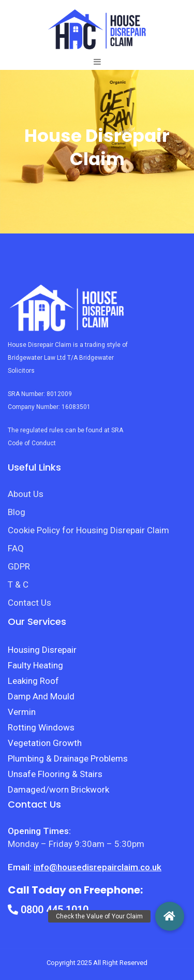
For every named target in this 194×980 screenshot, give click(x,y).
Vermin (22, 712)
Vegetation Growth (45, 743)
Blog (17, 512)
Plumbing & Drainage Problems (68, 758)
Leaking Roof (33, 681)
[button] (170, 916)
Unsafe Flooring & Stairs (55, 774)
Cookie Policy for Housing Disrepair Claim (88, 530)
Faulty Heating (35, 665)
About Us (26, 494)
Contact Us (29, 603)
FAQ (16, 548)
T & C (18, 584)
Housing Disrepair (42, 650)
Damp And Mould (41, 696)
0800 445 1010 (48, 910)
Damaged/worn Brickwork (58, 789)
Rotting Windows (41, 727)
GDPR (19, 566)
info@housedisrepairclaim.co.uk (98, 867)
